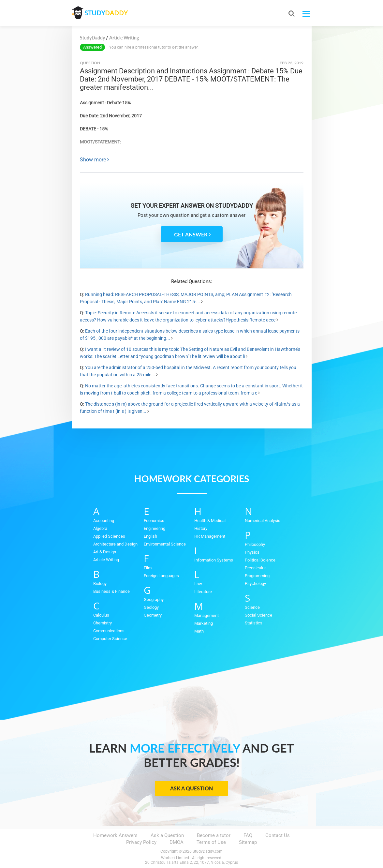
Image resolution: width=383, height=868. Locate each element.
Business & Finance (111, 591)
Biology (100, 584)
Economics (154, 521)
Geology (151, 607)
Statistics (254, 623)
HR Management (210, 536)
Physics (252, 552)
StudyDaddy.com (208, 851)
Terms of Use (211, 842)
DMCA (177, 842)
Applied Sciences (109, 536)
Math (199, 631)
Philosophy (255, 544)
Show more (95, 160)
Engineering (155, 528)
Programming (257, 576)
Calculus (101, 615)
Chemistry (103, 623)
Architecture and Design (115, 544)
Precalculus (256, 568)
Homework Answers (115, 835)
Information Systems (214, 560)
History (201, 528)
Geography (154, 599)
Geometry (153, 615)
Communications (109, 631)
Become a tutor (214, 835)
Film (148, 568)
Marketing (204, 623)
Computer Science (110, 639)
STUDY (106, 13)
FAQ (248, 835)
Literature (203, 592)
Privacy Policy (141, 842)
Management (206, 615)
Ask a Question (191, 788)
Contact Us (278, 835)
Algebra (100, 528)
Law (198, 584)
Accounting (104, 521)
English (150, 536)
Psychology (255, 584)
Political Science (260, 560)
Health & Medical (210, 521)
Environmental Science (165, 544)
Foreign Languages (161, 576)
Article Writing (106, 560)
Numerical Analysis (263, 521)
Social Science (258, 615)
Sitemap (248, 842)
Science (252, 607)
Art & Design (105, 552)
